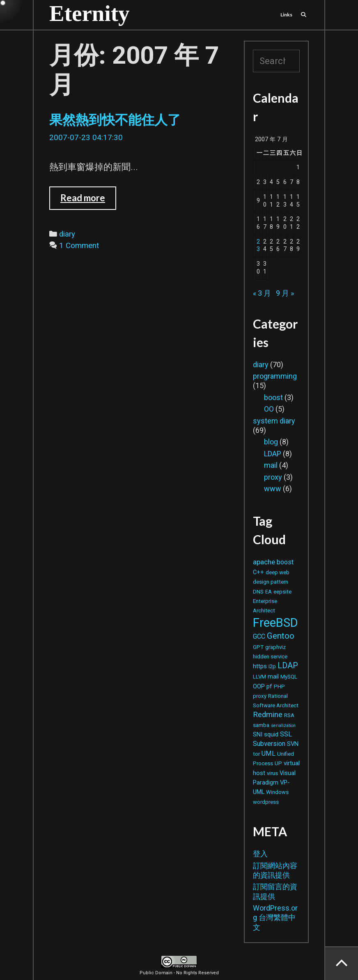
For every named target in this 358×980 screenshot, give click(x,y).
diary (67, 234)
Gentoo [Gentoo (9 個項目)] (281, 636)
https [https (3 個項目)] (260, 666)
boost (273, 397)
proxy (273, 477)
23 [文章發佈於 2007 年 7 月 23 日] (258, 246)
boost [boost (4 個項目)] (285, 562)
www (273, 489)
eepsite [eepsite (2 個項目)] (282, 592)
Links (286, 15)
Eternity (89, 13)
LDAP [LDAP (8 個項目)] (288, 666)
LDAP (273, 454)
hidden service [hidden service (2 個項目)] (270, 657)
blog (271, 442)
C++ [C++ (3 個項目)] (258, 572)
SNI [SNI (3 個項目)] (258, 734)
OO (269, 409)
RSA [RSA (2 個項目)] (289, 715)
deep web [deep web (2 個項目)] (278, 572)
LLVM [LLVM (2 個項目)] (259, 677)
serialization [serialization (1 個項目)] (283, 726)
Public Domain (156, 973)
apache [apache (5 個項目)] (264, 562)
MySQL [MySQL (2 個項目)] (289, 677)
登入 (260, 854)
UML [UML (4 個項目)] (268, 753)
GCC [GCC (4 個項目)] (259, 636)
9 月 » (285, 293)
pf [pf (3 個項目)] (269, 686)
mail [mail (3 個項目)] (273, 676)
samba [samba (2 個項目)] (261, 725)
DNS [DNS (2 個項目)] (258, 592)
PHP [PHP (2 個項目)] (279, 687)
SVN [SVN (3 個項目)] (293, 744)
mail (271, 465)
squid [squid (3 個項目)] (271, 734)
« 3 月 (262, 293)
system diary (274, 421)
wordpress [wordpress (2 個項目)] (266, 802)
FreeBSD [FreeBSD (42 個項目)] (275, 623)
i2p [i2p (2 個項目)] (272, 666)
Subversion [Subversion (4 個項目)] (269, 744)
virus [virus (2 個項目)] (272, 773)
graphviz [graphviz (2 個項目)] (275, 647)
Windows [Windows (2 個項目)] (277, 792)
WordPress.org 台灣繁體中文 (275, 918)
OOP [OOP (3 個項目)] (259, 686)
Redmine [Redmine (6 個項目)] (268, 714)
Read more (87, 201)
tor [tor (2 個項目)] (256, 754)
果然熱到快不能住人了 (115, 120)
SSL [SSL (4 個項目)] (286, 734)
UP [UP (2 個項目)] (278, 763)
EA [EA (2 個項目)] (268, 592)
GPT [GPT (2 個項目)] (258, 647)
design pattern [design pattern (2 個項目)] (271, 582)
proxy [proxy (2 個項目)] (260, 696)
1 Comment (79, 246)
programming (275, 376)
